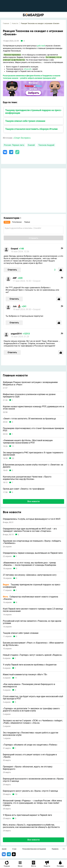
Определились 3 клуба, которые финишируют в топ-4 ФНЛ (32, 519)
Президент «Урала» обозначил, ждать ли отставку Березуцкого (28, 768)
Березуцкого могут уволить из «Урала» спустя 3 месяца (30, 791)
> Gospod (36, 281)
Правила (55, 849)
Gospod (14, 249)
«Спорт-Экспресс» (22, 138)
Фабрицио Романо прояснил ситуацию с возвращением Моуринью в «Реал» (30, 383)
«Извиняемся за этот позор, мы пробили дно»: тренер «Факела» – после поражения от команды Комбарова (29, 564)
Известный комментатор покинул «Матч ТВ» (25, 675)
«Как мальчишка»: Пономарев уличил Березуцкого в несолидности (29, 685)
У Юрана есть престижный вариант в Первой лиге (27, 815)
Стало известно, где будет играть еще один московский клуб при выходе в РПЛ (33, 698)
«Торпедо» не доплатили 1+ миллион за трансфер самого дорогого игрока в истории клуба (31, 710)
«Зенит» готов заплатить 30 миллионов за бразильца (29, 419)
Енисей (31, 145)
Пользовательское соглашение (34, 849)
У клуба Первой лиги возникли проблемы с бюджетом (30, 665)
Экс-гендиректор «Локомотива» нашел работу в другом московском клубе (31, 734)
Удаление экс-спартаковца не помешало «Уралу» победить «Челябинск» (32, 542)
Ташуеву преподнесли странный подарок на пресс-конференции (32, 586)
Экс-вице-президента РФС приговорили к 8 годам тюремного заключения (33, 454)
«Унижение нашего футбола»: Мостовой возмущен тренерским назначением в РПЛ (28, 442)
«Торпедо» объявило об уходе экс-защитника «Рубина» (30, 745)
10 (16, 794)
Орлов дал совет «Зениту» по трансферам (24, 489)
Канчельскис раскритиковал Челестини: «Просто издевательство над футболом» (27, 478)
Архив (4, 849)
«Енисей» (28, 69)
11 (13, 446)
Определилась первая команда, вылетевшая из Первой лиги (33, 553)
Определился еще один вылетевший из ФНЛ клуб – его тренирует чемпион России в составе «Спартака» (30, 530)
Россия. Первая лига (14, 145)
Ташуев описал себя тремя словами (25, 121)
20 (13, 458)
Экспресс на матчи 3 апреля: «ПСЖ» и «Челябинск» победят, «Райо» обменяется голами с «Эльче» (33, 722)
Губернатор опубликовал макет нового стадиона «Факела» (30, 598)
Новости (15, 23)
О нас (14, 849)
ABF (15, 278)
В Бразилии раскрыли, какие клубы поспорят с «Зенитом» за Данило (33, 466)
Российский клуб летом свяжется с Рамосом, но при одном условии (32, 622)
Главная (6, 23)
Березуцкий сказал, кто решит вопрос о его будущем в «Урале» (30, 756)
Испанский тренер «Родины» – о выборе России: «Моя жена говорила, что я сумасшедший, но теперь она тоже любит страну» (32, 803)
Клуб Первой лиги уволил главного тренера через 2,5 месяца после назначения (33, 610)
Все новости (33, 501)
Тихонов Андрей (46, 145)
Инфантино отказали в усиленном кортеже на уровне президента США (29, 395)
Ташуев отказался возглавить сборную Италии (31, 129)
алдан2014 (16, 334)
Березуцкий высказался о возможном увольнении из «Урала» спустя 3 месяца (33, 780)
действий (41, 46)
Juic (15, 306)
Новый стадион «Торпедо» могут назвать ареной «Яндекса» (33, 655)
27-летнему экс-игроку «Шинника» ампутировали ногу (30, 575)
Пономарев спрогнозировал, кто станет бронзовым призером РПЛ (33, 429)
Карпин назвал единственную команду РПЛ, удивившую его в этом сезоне (33, 408)
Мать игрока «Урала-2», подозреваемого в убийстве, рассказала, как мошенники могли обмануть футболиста (31, 826)
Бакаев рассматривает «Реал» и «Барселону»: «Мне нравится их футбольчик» (33, 644)
